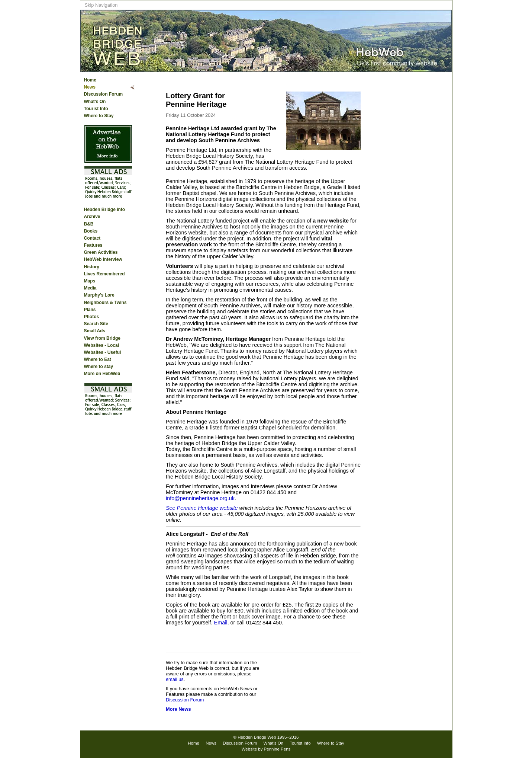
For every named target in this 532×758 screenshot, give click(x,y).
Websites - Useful (103, 352)
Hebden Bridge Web (257, 737)
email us (175, 679)
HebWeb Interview (103, 259)
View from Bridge (102, 338)
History (92, 267)
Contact (92, 238)
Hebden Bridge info (105, 210)
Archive (92, 217)
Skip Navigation (101, 5)
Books (91, 231)
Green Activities (101, 252)
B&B (89, 224)
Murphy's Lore (99, 295)
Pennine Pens (277, 749)
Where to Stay (99, 116)
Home (90, 80)
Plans (90, 310)
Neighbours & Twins (105, 303)
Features (93, 245)
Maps (90, 281)
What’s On (95, 102)
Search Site (96, 324)
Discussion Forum (104, 94)
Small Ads (95, 331)
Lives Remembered (104, 274)
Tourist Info (96, 109)
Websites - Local (101, 345)
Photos (92, 317)
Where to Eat (98, 359)
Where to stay (99, 367)
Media (90, 288)
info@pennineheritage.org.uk (200, 498)
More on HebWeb (102, 374)
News (90, 87)
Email (221, 623)
